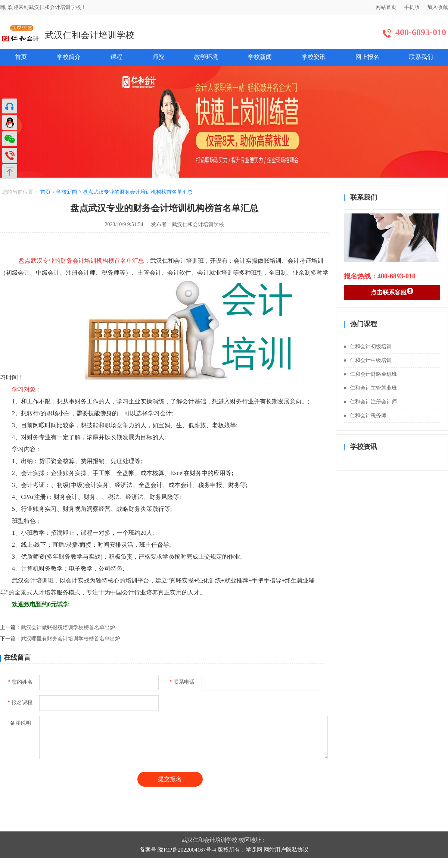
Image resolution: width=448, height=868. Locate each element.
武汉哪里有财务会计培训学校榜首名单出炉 (71, 639)
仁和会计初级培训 (368, 346)
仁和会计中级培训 (368, 360)
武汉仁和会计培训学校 (90, 35)
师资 (158, 57)
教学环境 (206, 57)
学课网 (254, 850)
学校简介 (69, 57)
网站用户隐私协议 (286, 850)
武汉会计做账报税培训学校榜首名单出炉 (68, 627)
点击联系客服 (392, 291)
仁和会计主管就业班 (370, 388)
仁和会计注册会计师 (370, 402)
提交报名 (170, 779)
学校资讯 (314, 57)
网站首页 (386, 7)
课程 (116, 57)
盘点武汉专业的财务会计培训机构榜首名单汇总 (138, 192)
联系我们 (421, 57)
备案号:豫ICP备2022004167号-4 (178, 850)
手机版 (412, 7)
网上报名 (367, 57)
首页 (21, 57)
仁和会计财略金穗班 (370, 374)
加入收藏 (438, 7)
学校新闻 (260, 57)
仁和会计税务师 (365, 416)
